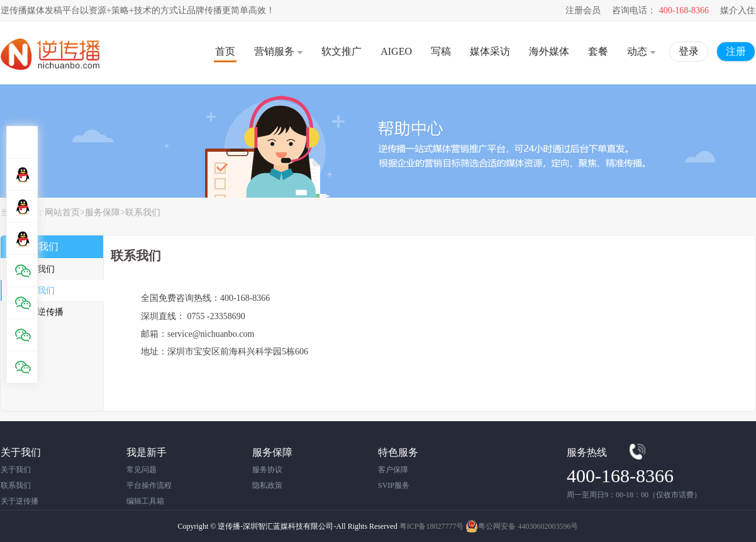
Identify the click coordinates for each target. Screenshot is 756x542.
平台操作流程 (149, 485)
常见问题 (142, 470)
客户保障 (393, 470)
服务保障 (103, 212)
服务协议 (267, 470)
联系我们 (143, 212)
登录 (689, 51)
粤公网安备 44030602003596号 (522, 526)
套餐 (598, 51)
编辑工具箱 (145, 501)
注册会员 (583, 10)
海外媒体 (549, 51)
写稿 (441, 51)
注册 (736, 51)
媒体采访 (490, 51)
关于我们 (37, 269)
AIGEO (396, 51)
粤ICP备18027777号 (432, 526)
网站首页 (62, 212)
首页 (225, 51)
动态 (641, 51)
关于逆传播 (42, 312)
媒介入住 (738, 10)
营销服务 (278, 51)
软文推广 (342, 51)
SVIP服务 (394, 485)
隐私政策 (267, 485)
